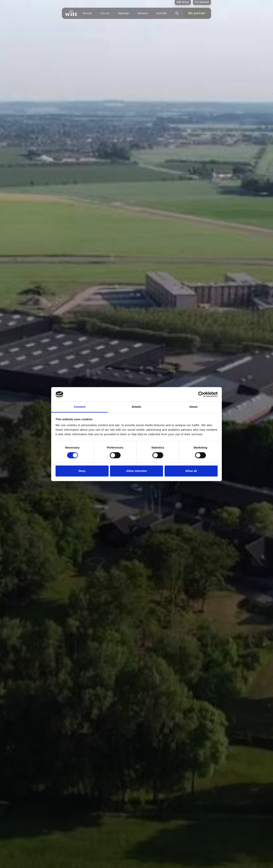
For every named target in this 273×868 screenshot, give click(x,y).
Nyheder (124, 13)
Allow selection (136, 471)
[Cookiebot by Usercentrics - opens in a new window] (201, 394)
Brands (87, 13)
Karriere (143, 13)
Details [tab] (136, 407)
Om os (105, 13)
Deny (82, 471)
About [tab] (193, 407)
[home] (71, 13)
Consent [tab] (80, 407)
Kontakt (162, 13)
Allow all (191, 471)
